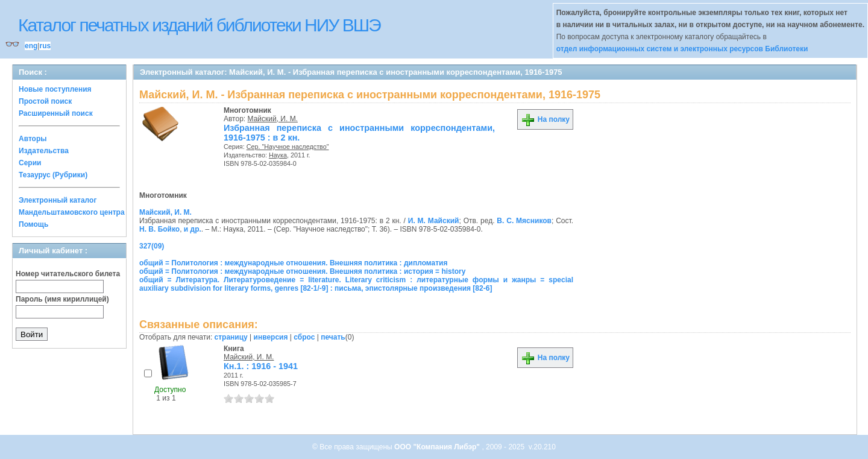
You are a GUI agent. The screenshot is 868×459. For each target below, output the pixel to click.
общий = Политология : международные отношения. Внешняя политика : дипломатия (293, 263)
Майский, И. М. (273, 119)
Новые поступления (55, 89)
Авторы (33, 139)
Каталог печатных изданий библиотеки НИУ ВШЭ (199, 25)
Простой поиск (45, 101)
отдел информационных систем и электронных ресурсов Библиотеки (682, 49)
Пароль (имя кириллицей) (62, 299)
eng (31, 46)
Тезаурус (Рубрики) (53, 175)
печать (333, 337)
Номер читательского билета (68, 274)
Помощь (33, 224)
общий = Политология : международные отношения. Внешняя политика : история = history (302, 271)
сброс (304, 337)
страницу (231, 337)
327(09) (152, 246)
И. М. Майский (434, 221)
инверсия (271, 337)
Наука (278, 155)
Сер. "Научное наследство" (288, 147)
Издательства (44, 151)
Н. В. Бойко (159, 229)
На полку (545, 119)
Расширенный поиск (56, 113)
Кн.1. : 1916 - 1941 (261, 366)
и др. (193, 229)
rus (45, 46)
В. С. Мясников (524, 221)
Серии (30, 163)
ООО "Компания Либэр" (438, 447)
